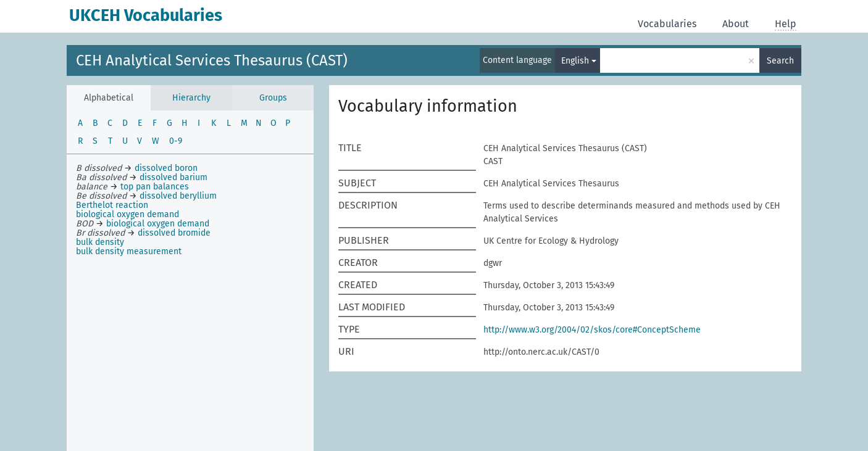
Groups (273, 98)
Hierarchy (191, 98)
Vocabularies (667, 24)
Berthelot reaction (112, 205)
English (575, 61)
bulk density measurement (129, 251)
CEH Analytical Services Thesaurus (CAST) (212, 60)
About (736, 24)
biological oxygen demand (127, 214)
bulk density (100, 242)
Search (780, 61)
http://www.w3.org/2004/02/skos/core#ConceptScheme (592, 330)
